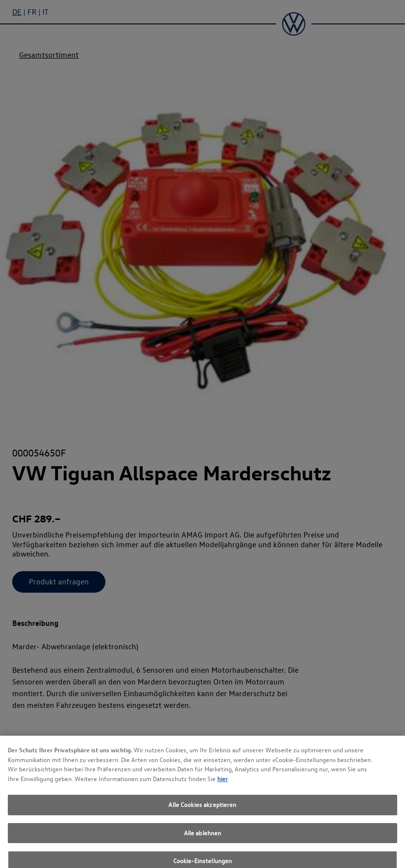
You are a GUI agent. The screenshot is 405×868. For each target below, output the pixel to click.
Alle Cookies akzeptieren (202, 809)
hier (223, 784)
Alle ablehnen (203, 838)
